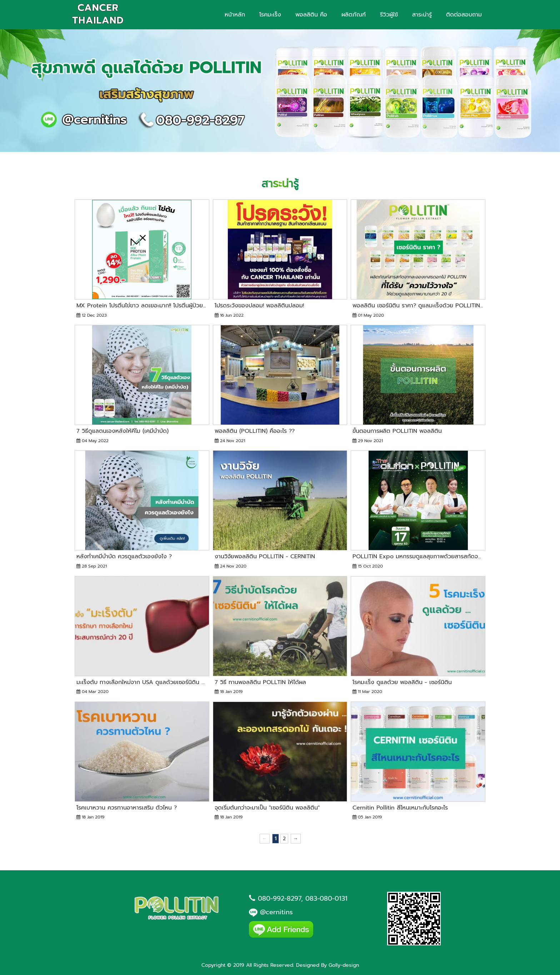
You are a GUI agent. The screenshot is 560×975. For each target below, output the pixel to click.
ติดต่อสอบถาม (464, 15)
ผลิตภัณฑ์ (354, 15)
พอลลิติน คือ (311, 15)
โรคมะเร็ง (270, 15)
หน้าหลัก (235, 15)
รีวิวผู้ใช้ (389, 15)
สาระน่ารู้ (422, 15)
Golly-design (344, 965)
